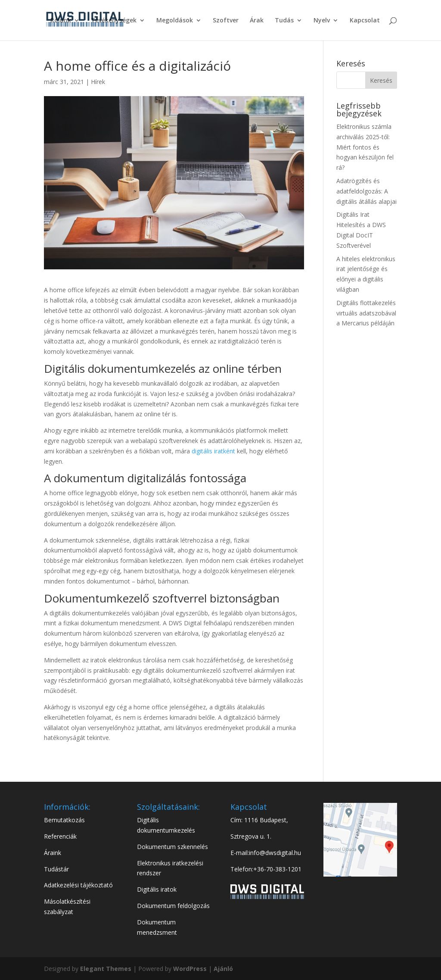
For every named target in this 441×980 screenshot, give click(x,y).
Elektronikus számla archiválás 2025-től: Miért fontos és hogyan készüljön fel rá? (365, 147)
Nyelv (322, 21)
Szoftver (226, 21)
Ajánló (223, 969)
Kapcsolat (365, 21)
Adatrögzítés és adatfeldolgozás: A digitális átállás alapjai (366, 191)
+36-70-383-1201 (277, 869)
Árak (257, 21)
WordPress (190, 969)
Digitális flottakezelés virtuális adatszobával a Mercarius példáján (366, 313)
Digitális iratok (157, 889)
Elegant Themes (107, 969)
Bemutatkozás (64, 820)
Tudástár (56, 869)
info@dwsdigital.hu (275, 853)
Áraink (53, 853)
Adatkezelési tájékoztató (78, 885)
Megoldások (175, 21)
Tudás (284, 21)
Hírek (98, 82)
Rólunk (61, 21)
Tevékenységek (114, 21)
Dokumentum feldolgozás (173, 906)
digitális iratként (213, 451)
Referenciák (60, 836)
